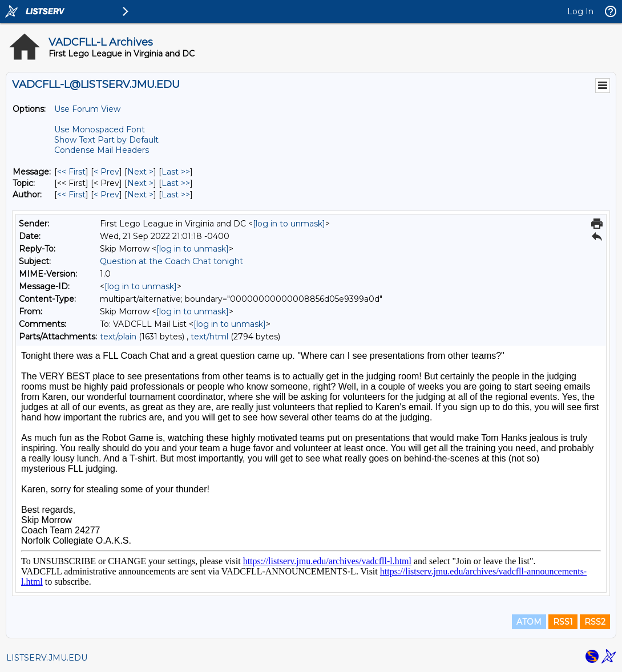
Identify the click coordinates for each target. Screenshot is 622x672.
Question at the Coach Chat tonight (171, 261)
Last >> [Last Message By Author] (176, 195)
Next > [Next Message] (140, 172)
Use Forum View (87, 109)
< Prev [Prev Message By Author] (106, 195)
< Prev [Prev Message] (106, 172)
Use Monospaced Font (100, 129)
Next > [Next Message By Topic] (140, 183)
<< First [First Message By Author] (71, 195)
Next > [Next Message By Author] (140, 195)
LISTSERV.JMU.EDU (47, 658)
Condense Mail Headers (102, 150)
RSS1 (563, 622)
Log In (580, 11)
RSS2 (595, 622)
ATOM (529, 622)
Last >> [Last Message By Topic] (176, 183)
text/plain (118, 337)
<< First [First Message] (71, 172)
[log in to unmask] (289, 224)
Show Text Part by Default (106, 140)
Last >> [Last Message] (176, 172)
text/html (209, 337)
